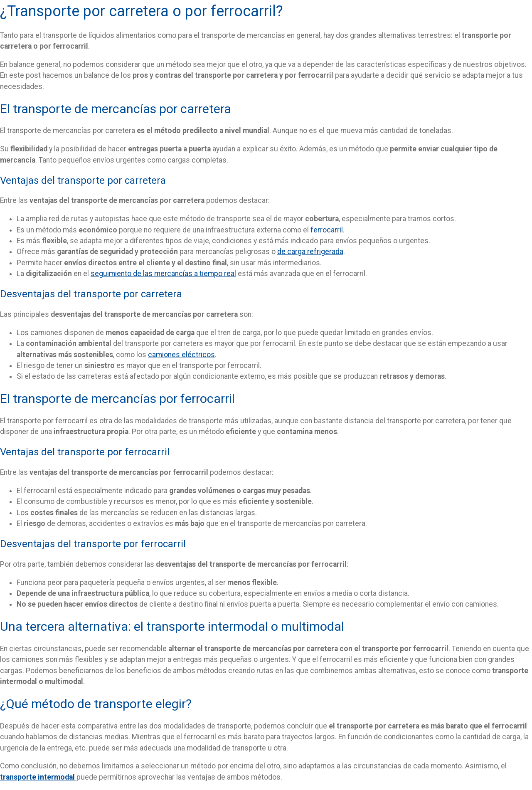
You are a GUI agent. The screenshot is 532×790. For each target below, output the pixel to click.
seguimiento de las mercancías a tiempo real (163, 274)
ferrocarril (327, 230)
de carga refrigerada (310, 252)
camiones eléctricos (181, 355)
